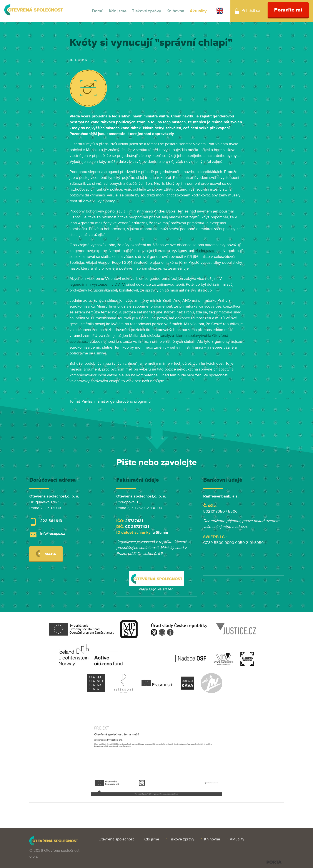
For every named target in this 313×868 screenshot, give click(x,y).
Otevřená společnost (116, 839)
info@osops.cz (53, 534)
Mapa (46, 554)
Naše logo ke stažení (156, 589)
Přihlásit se (251, 10)
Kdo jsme (118, 11)
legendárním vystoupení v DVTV (97, 284)
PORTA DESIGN (274, 862)
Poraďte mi (288, 10)
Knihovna (175, 11)
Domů (98, 11)
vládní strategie (208, 251)
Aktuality (198, 11)
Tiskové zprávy (147, 11)
